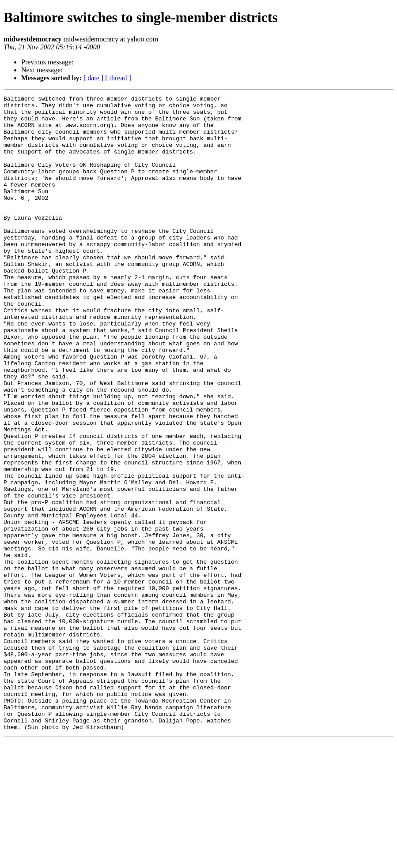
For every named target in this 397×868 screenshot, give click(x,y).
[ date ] (93, 78)
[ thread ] (118, 78)
